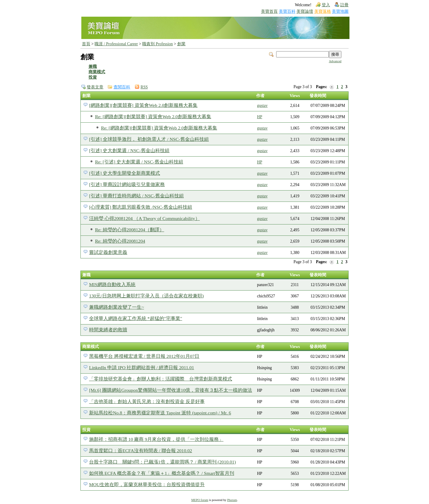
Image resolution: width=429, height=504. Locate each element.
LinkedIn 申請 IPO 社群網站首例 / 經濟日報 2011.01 (142, 368)
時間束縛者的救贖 (108, 330)
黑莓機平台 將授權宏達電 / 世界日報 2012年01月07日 (144, 356)
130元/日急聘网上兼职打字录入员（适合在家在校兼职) (146, 296)
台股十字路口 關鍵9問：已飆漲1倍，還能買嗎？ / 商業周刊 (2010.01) (163, 462)
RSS (144, 87)
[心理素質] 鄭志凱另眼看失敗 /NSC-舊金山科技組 (141, 207)
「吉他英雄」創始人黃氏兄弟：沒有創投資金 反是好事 (147, 401)
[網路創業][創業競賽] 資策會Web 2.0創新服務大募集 (143, 105)
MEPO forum (200, 500)
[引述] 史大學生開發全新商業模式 (125, 173)
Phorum (232, 500)
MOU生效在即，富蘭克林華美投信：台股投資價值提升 (147, 485)
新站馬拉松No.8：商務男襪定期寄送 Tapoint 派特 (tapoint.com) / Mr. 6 (160, 413)
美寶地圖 (340, 11)
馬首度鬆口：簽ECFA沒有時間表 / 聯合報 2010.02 (141, 451)
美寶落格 (323, 11)
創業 (181, 44)
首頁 (86, 44)
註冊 (344, 5)
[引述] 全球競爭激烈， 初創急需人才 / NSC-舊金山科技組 (149, 139)
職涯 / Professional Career (116, 44)
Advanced (335, 61)
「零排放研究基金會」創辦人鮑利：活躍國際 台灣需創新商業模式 (161, 379)
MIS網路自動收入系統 (112, 284)
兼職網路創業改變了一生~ (116, 307)
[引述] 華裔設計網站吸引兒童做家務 (127, 184)
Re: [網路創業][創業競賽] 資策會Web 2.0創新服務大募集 (153, 117)
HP (260, 117)
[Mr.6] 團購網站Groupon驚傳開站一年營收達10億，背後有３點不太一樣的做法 (171, 390)
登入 (326, 5)
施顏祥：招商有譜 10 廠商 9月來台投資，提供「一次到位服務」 (156, 439)
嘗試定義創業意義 (108, 252)
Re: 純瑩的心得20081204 (120, 241)
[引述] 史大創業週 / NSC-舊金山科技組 (129, 150)
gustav (262, 106)
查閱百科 (122, 87)
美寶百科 (287, 11)
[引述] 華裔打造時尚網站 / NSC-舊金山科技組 (136, 196)
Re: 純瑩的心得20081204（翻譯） (130, 230)
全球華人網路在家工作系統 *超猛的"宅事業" (136, 318)
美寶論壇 (305, 11)
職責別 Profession (157, 44)
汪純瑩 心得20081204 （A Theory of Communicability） (144, 218)
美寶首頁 (269, 11)
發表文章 (95, 87)
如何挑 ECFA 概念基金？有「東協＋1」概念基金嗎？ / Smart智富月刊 (162, 473)
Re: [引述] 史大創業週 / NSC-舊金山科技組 (139, 162)
